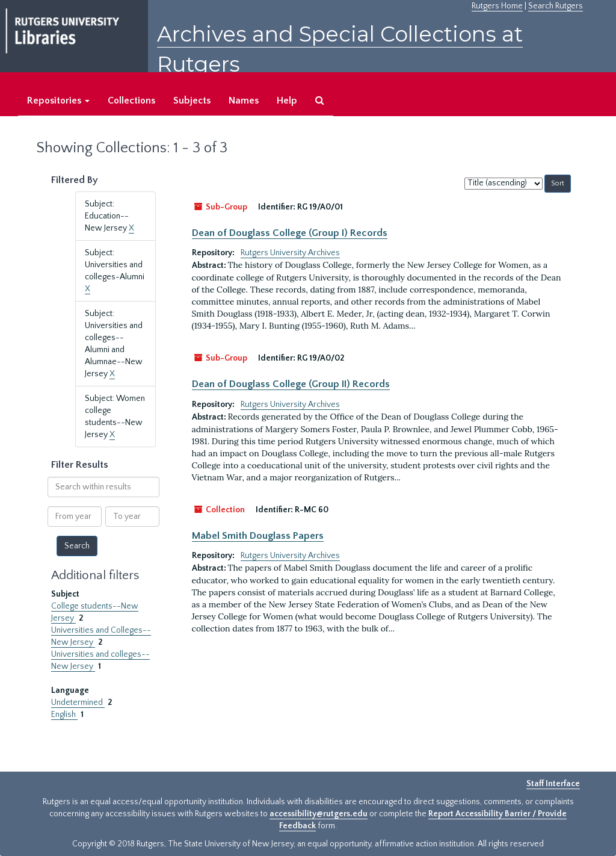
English (64, 715)
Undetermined (78, 702)
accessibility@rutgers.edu (319, 814)
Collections (131, 101)
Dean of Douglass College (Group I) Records (290, 233)
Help (287, 101)
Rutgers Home (497, 6)
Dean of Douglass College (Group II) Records (291, 384)
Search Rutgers (556, 6)
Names (244, 101)
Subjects (192, 101)
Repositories (58, 101)
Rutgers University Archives (290, 253)
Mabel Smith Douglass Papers (258, 536)
